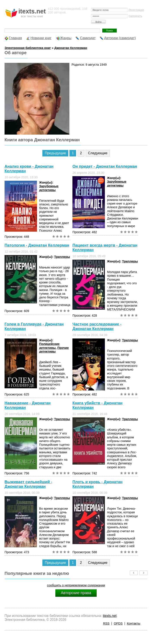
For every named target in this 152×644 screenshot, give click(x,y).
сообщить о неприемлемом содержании (76, 585)
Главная (15, 38)
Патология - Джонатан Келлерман (37, 245)
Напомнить (135, 16)
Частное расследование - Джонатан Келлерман (97, 326)
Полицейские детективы (49, 346)
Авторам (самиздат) (120, 38)
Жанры (66, 38)
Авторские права (76, 593)
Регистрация (136, 10)
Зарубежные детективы (49, 188)
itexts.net (110, 616)
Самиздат (88, 38)
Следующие (98, 153)
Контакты (134, 623)
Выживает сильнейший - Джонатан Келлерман (28, 484)
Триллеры (62, 257)
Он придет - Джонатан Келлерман (105, 166)
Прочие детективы (54, 350)
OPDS (118, 623)
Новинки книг (41, 38)
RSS (106, 623)
